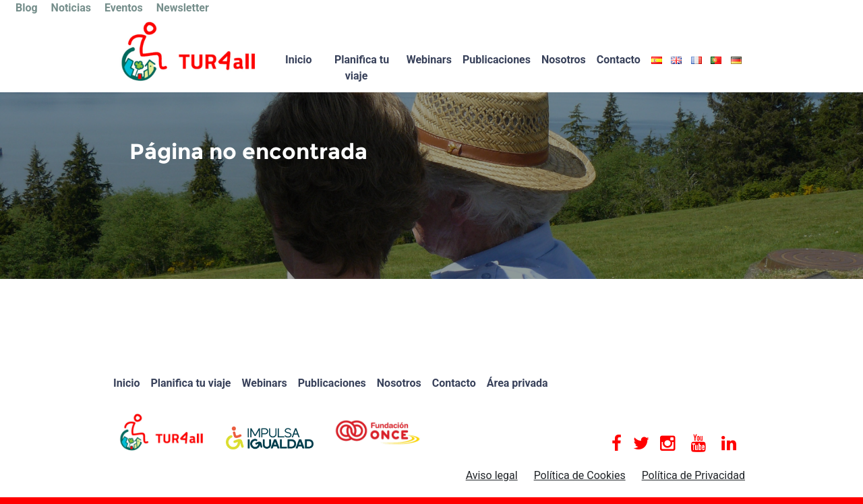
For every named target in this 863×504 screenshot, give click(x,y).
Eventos (124, 8)
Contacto (619, 60)
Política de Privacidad (693, 475)
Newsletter (183, 8)
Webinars (429, 60)
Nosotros (564, 60)
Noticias (71, 8)
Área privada (517, 383)
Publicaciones (497, 60)
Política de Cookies (580, 475)
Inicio (298, 60)
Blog (27, 8)
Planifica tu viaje (362, 68)
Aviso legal (492, 475)
